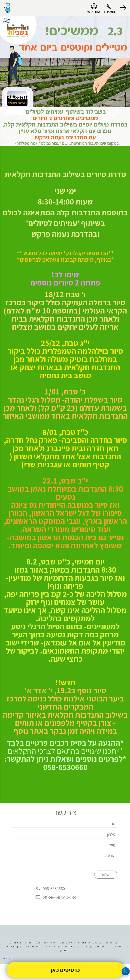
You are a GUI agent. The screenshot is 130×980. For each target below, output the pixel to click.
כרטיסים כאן (65, 970)
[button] (123, 8)
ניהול (6, 959)
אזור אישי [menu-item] (94, 8)
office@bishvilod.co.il (61, 897)
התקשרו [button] (109, 11)
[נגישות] (125, 971)
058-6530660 (54, 889)
